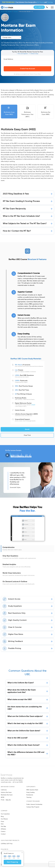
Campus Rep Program (33, 808)
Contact (3, 835)
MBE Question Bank (32, 791)
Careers (3, 833)
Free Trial (27, 435)
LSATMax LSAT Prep (7, 845)
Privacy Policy (37, 74)
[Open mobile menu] (52, 8)
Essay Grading (30, 793)
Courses (15, 12)
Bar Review (9, 12)
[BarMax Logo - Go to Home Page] (7, 7)
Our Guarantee (5, 815)
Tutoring (50, 2)
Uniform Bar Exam (6, 793)
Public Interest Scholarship (34, 806)
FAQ (2, 825)
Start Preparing (12, 862)
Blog (2, 818)
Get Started (39, 7)
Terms (31, 74)
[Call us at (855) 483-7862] (47, 7)
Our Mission (4, 820)
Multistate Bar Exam (7, 796)
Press (2, 823)
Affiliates (3, 830)
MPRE (3, 799)
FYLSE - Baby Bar (6, 801)
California (4, 791)
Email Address (8, 59)
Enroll (27, 429)
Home (3, 12)
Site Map (3, 828)
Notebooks (30, 796)
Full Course (41, 2)
